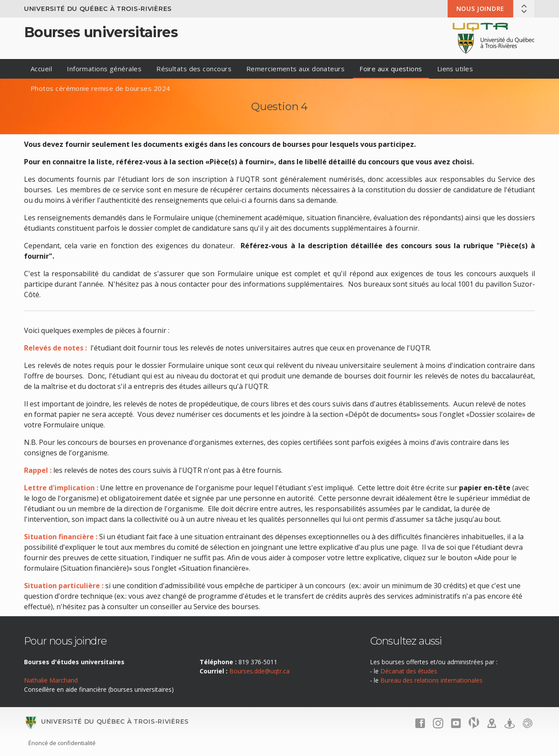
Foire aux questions (391, 69)
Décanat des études (409, 671)
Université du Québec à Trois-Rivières (98, 9)
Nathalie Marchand (51, 680)
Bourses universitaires (101, 32)
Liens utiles (455, 69)
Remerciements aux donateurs (295, 69)
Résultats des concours (194, 69)
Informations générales (104, 69)
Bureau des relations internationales (431, 680)
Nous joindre (480, 9)
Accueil (41, 69)
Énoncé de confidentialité (62, 743)
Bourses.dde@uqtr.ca (259, 671)
